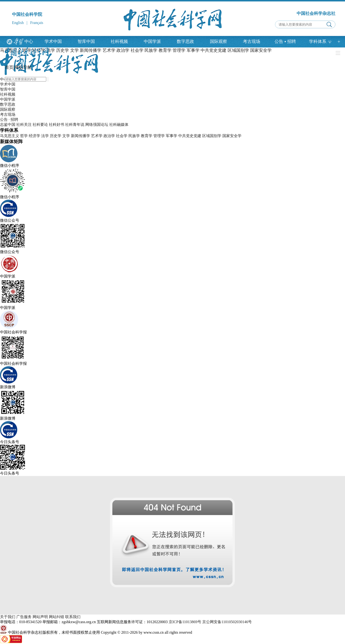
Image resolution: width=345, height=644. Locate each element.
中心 (29, 41)
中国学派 (152, 41)
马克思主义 (10, 136)
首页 (9, 67)
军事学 (172, 136)
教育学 (147, 136)
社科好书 (57, 125)
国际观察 (218, 41)
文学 (66, 136)
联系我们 (73, 617)
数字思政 (185, 41)
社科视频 (119, 41)
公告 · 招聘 (9, 119)
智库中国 (86, 41)
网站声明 (40, 617)
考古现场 (252, 41)
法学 (45, 136)
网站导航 (23, 67)
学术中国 (53, 41)
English (18, 23)
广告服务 (24, 617)
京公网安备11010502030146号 (227, 622)
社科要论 (40, 125)
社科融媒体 (119, 125)
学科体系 (320, 41)
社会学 (122, 136)
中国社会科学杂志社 (316, 13)
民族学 (134, 136)
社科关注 (24, 125)
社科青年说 (75, 125)
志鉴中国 (8, 125)
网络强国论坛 (97, 125)
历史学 (56, 136)
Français (37, 23)
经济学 (34, 136)
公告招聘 (285, 41)
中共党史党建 (190, 136)
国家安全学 (232, 136)
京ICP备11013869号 (185, 622)
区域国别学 (212, 136)
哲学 (24, 136)
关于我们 (8, 617)
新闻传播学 (80, 136)
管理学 (159, 136)
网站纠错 (57, 617)
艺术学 (97, 136)
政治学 (109, 136)
